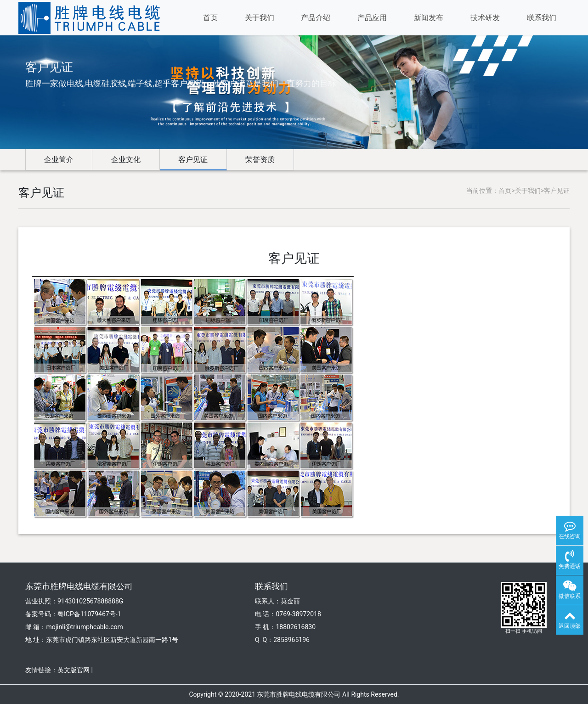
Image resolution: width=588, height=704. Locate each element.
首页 (210, 18)
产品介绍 (316, 18)
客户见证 (193, 160)
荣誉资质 (260, 160)
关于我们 (260, 18)
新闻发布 (429, 18)
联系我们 (542, 18)
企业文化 (126, 160)
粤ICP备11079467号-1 (89, 614)
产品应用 (372, 18)
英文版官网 (73, 670)
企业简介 (59, 160)
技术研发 (485, 18)
